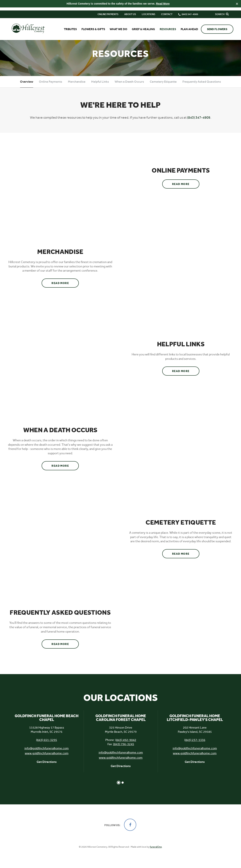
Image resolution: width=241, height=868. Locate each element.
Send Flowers (217, 26)
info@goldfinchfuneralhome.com (47, 753)
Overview (27, 87)
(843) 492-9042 (126, 745)
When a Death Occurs (129, 87)
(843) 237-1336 (195, 745)
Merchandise (77, 87)
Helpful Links (100, 87)
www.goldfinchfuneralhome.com (47, 758)
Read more (186, 188)
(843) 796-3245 (124, 749)
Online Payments (108, 11)
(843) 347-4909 (199, 122)
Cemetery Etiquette (163, 87)
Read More (163, 4)
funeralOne (156, 852)
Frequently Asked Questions (202, 87)
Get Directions (47, 767)
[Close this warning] (237, 4)
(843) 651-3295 (47, 745)
